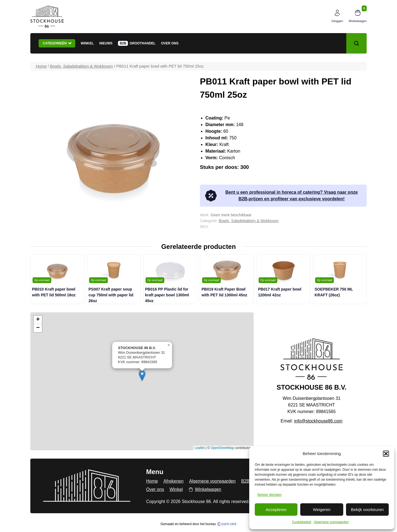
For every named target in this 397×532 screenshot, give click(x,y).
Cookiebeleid (301, 522)
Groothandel (143, 43)
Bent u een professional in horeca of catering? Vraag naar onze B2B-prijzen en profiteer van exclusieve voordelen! (281, 196)
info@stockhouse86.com (318, 421)
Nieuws (106, 43)
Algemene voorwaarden (331, 522)
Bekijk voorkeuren (367, 510)
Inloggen (337, 21)
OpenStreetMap (222, 448)
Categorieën (57, 43)
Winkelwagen (358, 21)
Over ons (170, 43)
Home (41, 66)
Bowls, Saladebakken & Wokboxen (82, 66)
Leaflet (200, 448)
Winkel (87, 43)
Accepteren (276, 510)
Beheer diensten (269, 495)
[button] (386, 454)
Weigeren (322, 510)
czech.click (227, 524)
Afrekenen (174, 481)
